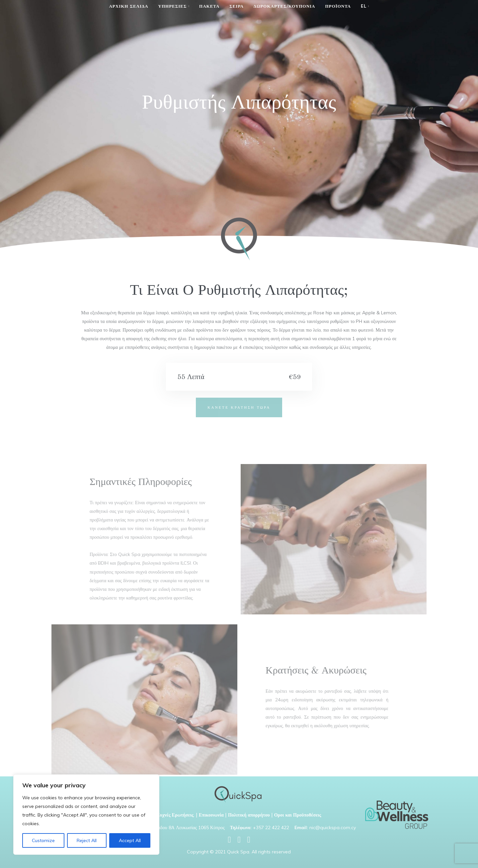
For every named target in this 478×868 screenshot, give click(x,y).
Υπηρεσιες (173, 6)
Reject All (87, 840)
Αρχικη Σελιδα (128, 6)
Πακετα (209, 6)
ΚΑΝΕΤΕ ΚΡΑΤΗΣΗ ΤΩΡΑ (239, 407)
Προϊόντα (338, 6)
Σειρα (237, 6)
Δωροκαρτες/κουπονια (284, 6)
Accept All (130, 840)
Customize (43, 840)
